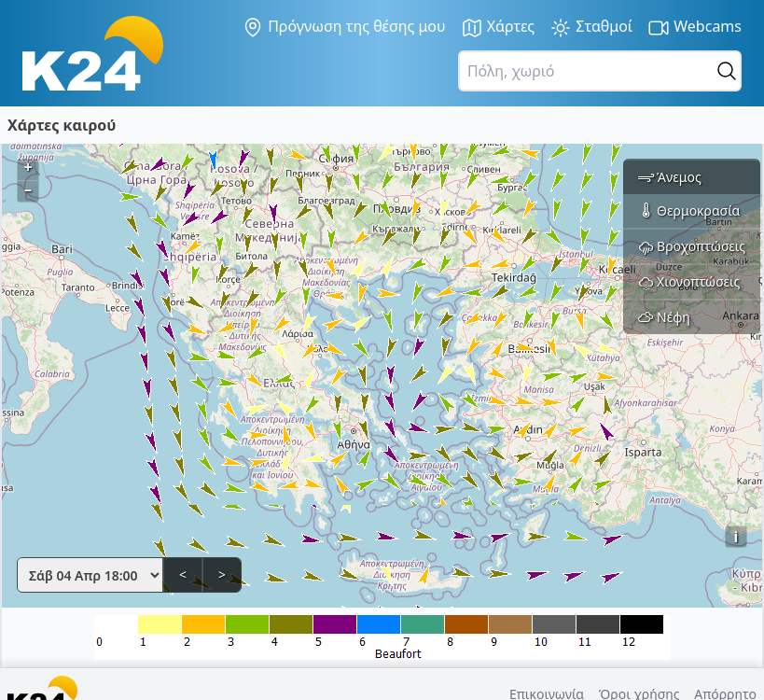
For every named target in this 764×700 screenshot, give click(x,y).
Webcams (695, 28)
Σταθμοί (591, 28)
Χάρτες (498, 28)
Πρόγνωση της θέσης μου (344, 27)
